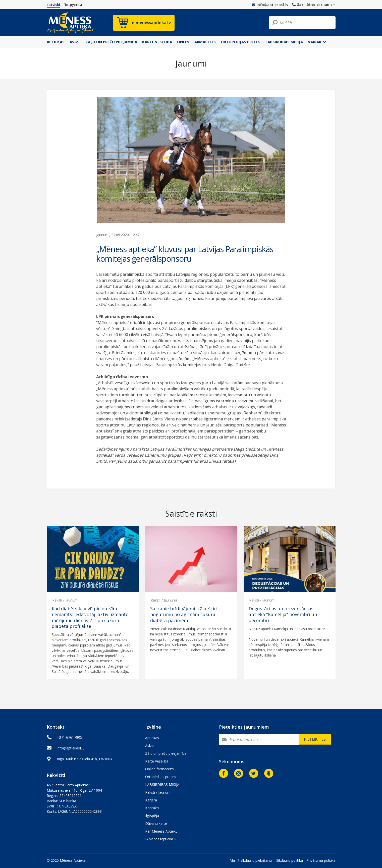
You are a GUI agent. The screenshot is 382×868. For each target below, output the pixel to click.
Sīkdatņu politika (290, 860)
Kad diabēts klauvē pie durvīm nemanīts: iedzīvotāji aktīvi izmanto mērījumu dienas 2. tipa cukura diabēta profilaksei (90, 617)
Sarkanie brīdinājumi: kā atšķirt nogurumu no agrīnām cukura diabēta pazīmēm (184, 615)
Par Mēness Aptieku (161, 831)
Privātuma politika (321, 860)
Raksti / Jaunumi (65, 600)
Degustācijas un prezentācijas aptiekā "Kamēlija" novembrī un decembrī (283, 615)
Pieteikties (315, 739)
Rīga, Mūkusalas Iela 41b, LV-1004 (85, 759)
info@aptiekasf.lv (270, 5)
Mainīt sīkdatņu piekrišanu (251, 860)
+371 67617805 (69, 737)
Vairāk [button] (317, 42)
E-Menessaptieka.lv (161, 839)
